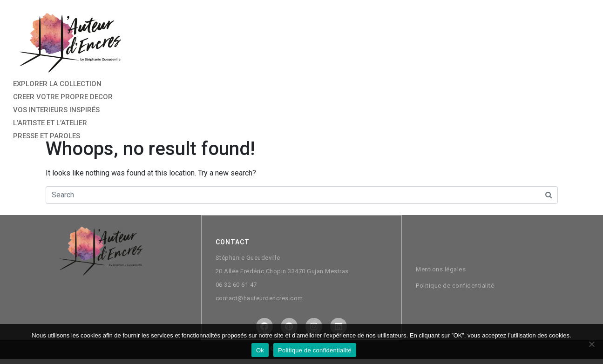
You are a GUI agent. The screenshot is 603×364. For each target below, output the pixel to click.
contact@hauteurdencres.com (259, 298)
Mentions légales (441, 269)
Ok (260, 350)
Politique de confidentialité (455, 285)
